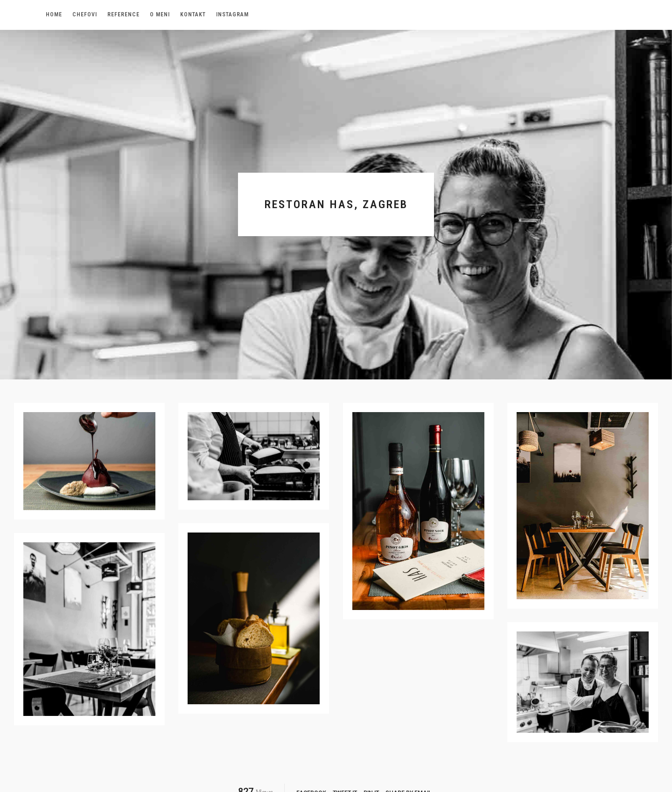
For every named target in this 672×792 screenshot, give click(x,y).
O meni (160, 14)
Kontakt (193, 14)
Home (54, 14)
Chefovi (85, 14)
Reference (123, 14)
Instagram (232, 14)
